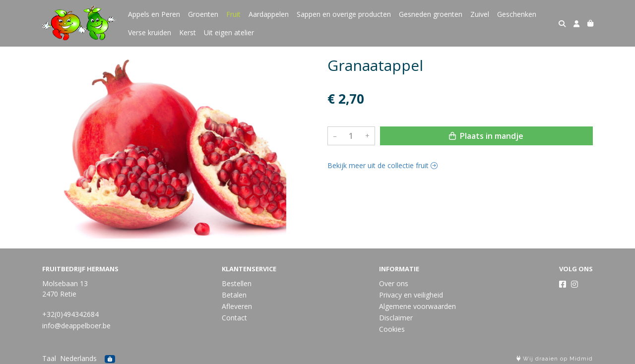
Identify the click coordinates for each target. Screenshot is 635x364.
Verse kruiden (150, 32)
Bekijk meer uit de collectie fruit (382, 165)
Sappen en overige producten (344, 14)
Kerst (188, 32)
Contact (234, 318)
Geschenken (517, 14)
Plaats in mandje (486, 136)
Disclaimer (396, 318)
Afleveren (237, 306)
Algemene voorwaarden (417, 306)
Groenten (203, 14)
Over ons (394, 283)
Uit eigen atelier (229, 32)
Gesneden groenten (431, 14)
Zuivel (480, 14)
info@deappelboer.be (76, 326)
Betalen (234, 295)
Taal (49, 358)
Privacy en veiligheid (411, 295)
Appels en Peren (154, 14)
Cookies (392, 329)
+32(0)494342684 (70, 314)
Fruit (233, 14)
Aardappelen (269, 14)
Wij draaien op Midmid (555, 359)
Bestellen (237, 283)
